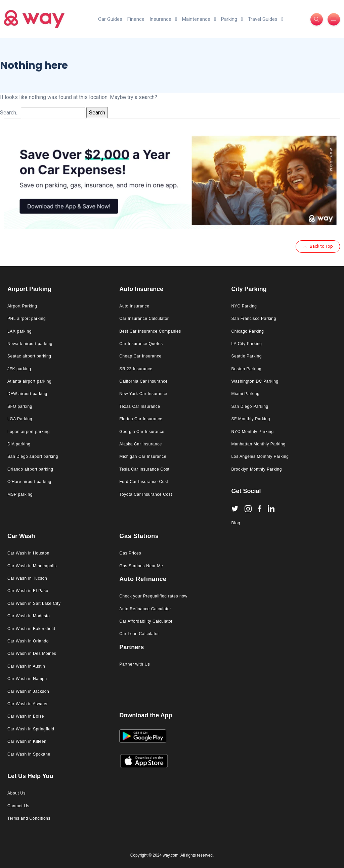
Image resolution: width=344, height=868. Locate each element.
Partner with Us (135, 664)
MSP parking (20, 494)
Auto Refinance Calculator (145, 609)
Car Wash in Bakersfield (31, 629)
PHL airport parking (27, 319)
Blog (236, 523)
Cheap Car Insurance (140, 356)
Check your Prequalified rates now (153, 596)
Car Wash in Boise (26, 716)
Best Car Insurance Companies (150, 331)
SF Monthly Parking (251, 419)
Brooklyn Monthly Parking (257, 469)
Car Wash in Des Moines (32, 654)
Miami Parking (246, 394)
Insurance (163, 19)
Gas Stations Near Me (141, 566)
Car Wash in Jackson (28, 691)
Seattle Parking (247, 356)
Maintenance (199, 19)
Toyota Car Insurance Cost (146, 494)
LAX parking (19, 331)
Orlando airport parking (30, 469)
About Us (16, 793)
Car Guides (110, 19)
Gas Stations (139, 536)
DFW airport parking (27, 394)
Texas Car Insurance (140, 406)
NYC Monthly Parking (253, 432)
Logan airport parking (29, 432)
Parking (232, 19)
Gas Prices (130, 553)
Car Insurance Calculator (144, 319)
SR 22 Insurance (136, 369)
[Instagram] (248, 508)
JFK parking (19, 369)
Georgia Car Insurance (142, 432)
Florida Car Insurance (141, 419)
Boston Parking (247, 369)
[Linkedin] (271, 508)
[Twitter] (235, 508)
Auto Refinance (143, 579)
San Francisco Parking (254, 319)
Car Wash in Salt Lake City (34, 604)
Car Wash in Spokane (29, 754)
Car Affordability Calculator (146, 621)
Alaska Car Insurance (141, 444)
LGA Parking (20, 419)
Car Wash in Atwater (28, 704)
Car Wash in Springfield (31, 729)
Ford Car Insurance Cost (144, 482)
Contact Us (18, 806)
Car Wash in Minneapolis (32, 566)
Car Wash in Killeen (27, 741)
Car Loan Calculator (139, 634)
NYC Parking (244, 306)
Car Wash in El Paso (28, 591)
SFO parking (20, 406)
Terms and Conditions (29, 818)
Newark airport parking (30, 344)
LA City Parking (247, 344)
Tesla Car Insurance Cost (144, 469)
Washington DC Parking (255, 381)
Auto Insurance (134, 306)
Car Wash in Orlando (28, 641)
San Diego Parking (250, 406)
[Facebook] (260, 508)
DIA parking (19, 444)
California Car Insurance (143, 381)
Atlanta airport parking (29, 381)
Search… (10, 113)
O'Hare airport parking (29, 482)
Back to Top (318, 246)
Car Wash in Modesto (29, 616)
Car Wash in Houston (28, 553)
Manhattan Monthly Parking (259, 444)
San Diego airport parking (33, 456)
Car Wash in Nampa (27, 679)
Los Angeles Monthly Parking (260, 456)
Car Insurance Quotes (141, 344)
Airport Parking (22, 306)
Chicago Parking (248, 331)
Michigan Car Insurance (143, 456)
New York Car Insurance (143, 394)
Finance (136, 19)
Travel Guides (266, 19)
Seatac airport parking (29, 356)
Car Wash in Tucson (27, 578)
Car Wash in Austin (26, 666)
